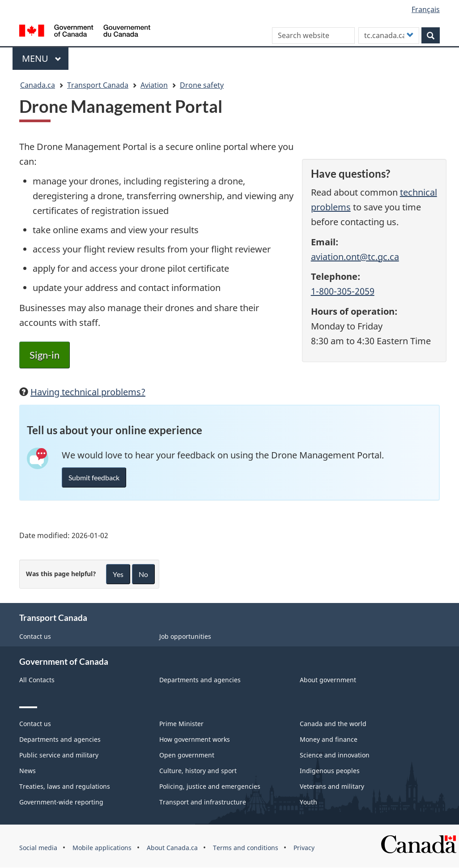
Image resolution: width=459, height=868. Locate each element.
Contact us (35, 636)
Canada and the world (333, 724)
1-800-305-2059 (343, 291)
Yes (118, 574)
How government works (195, 739)
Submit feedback (94, 477)
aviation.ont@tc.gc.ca (355, 257)
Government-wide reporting (61, 802)
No (143, 574)
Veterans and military (332, 786)
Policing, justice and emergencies (210, 786)
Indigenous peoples (330, 771)
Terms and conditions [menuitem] (246, 848)
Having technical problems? (88, 392)
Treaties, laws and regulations (65, 786)
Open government (187, 755)
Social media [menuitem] (38, 848)
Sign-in (45, 355)
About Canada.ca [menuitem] (172, 848)
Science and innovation (335, 755)
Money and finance (329, 739)
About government (328, 680)
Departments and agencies (200, 680)
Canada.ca (38, 85)
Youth (308, 802)
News (28, 771)
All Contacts (37, 680)
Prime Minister (181, 724)
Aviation (154, 85)
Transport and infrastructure (203, 802)
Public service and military (59, 755)
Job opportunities (185, 636)
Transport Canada (98, 85)
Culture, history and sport (198, 771)
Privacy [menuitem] (304, 848)
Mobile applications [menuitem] (102, 848)
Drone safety (202, 85)
